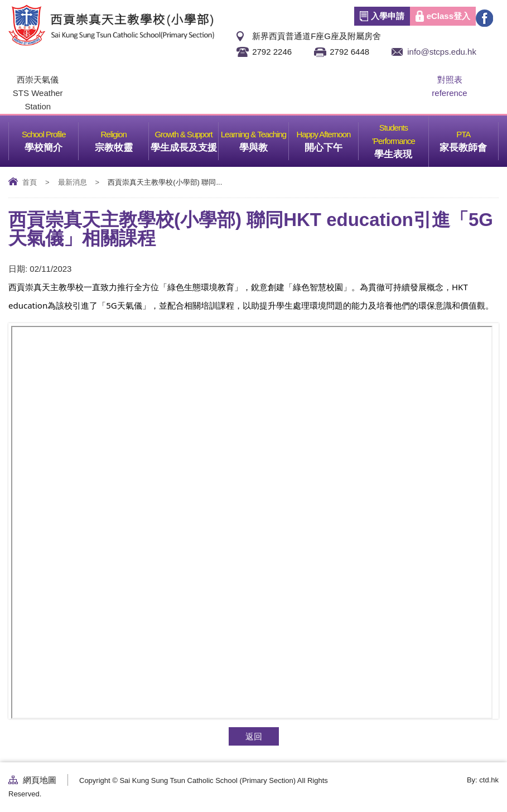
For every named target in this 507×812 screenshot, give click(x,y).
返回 (254, 736)
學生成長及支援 (185, 138)
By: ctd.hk (483, 780)
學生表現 (401, 138)
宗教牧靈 (122, 138)
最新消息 (73, 182)
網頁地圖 (40, 780)
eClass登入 (448, 16)
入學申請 (388, 16)
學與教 (264, 138)
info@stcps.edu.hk (442, 52)
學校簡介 (51, 138)
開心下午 (331, 138)
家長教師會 (469, 138)
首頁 (30, 182)
